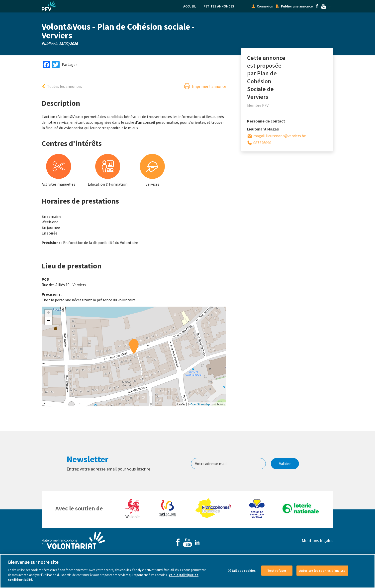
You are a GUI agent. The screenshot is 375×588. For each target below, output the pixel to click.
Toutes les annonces (65, 86)
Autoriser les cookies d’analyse (322, 570)
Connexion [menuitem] (265, 6)
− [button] (48, 321)
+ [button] (48, 313)
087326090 (262, 143)
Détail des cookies (241, 570)
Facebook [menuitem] (317, 6)
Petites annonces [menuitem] (219, 6)
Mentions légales (318, 540)
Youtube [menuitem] (324, 6)
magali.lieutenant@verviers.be (280, 136)
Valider (285, 464)
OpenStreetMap (200, 404)
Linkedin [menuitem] (330, 6)
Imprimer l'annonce (209, 86)
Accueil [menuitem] (190, 6)
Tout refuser (277, 570)
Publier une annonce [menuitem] (297, 6)
